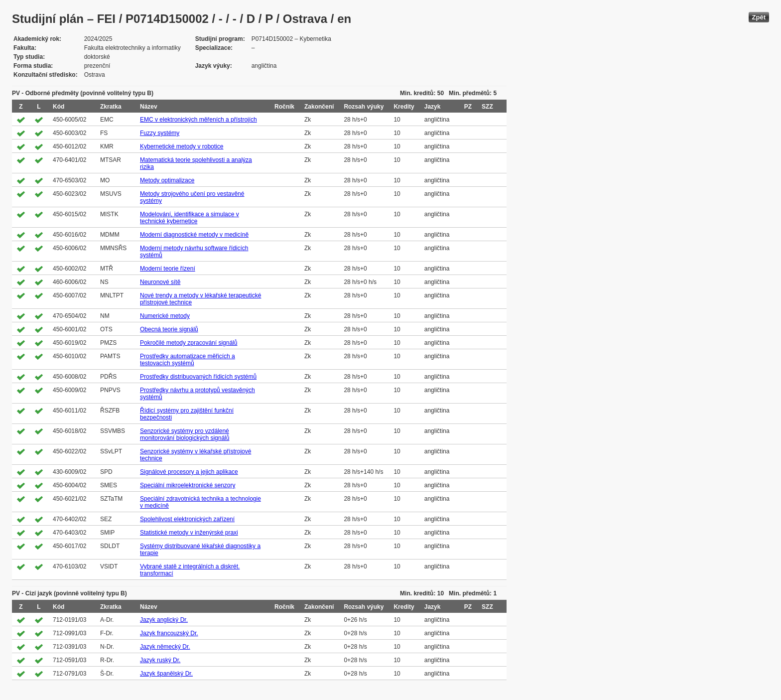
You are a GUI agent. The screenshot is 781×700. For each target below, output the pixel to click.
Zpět (759, 17)
